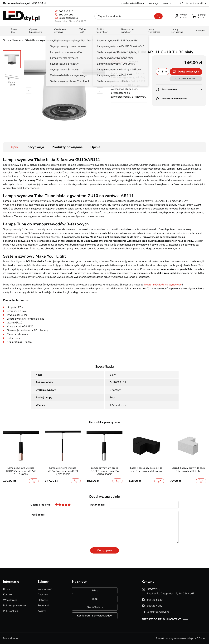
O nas (6, 589)
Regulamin (44, 606)
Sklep (95, 591)
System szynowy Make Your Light (74, 40)
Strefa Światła (95, 607)
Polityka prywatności (15, 606)
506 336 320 (66, 11)
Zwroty (42, 611)
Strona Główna (12, 40)
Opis (14, 147)
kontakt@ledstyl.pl (69, 18)
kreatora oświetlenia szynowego (163, 285)
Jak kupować (45, 589)
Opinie (95, 147)
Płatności (43, 600)
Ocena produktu (40, 505)
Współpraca (10, 600)
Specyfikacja (35, 147)
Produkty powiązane (67, 147)
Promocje (153, 3)
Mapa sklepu (10, 638)
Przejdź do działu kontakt (161, 619)
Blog (95, 599)
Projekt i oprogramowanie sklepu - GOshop (181, 638)
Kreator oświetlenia (132, 3)
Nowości (167, 3)
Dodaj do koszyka (188, 72)
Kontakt (8, 595)
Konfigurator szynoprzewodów (95, 616)
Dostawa (43, 595)
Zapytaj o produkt (186, 79)
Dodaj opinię (105, 550)
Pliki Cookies (10, 611)
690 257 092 (66, 15)
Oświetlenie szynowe (37, 40)
